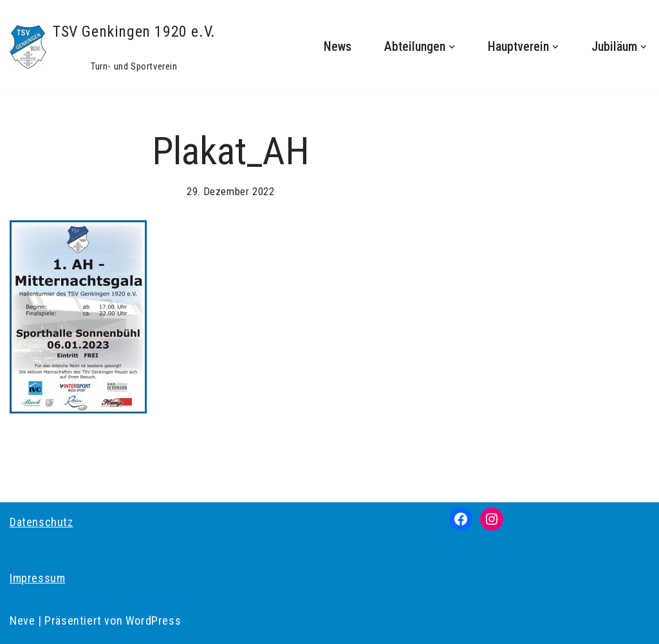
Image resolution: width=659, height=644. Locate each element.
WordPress (153, 620)
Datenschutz (42, 522)
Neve (22, 620)
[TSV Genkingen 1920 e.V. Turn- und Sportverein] (113, 47)
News (338, 47)
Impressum (37, 578)
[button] (452, 47)
